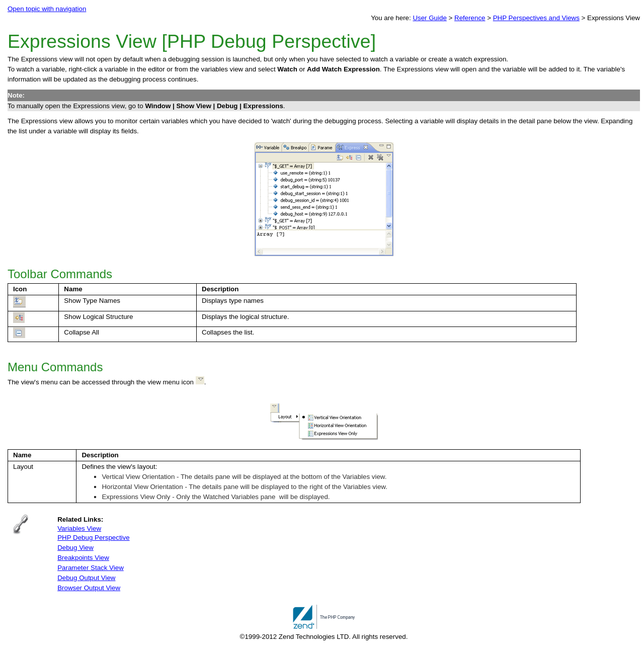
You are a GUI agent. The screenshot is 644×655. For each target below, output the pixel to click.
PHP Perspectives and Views (536, 18)
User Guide (429, 18)
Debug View (75, 548)
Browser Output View (89, 588)
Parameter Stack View (91, 568)
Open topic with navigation (47, 9)
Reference (470, 18)
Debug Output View (86, 578)
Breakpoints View (83, 558)
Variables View (79, 528)
